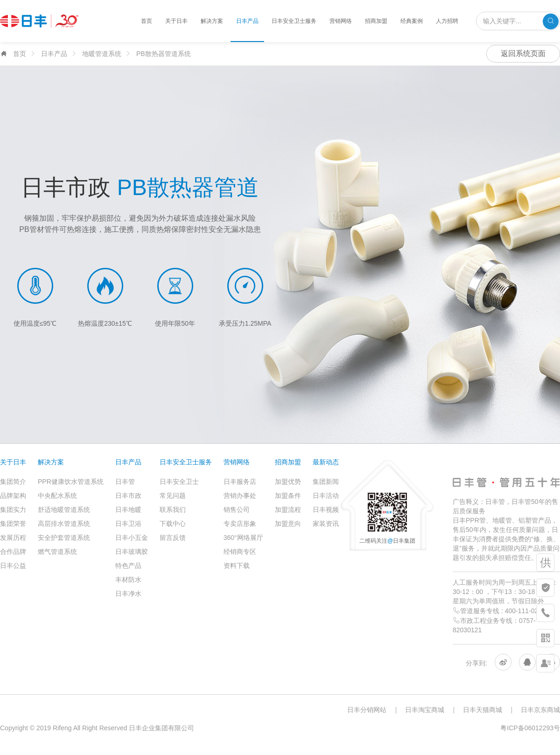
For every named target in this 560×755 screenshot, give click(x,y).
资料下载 (237, 566)
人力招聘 (447, 21)
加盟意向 (288, 524)
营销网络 (341, 21)
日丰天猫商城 (483, 710)
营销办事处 (240, 496)
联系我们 (173, 510)
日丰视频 (326, 510)
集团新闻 (326, 482)
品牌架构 (13, 496)
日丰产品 (247, 21)
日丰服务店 (240, 482)
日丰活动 (326, 496)
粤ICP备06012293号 (530, 728)
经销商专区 (240, 552)
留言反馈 (173, 538)
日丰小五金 (132, 538)
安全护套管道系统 (64, 538)
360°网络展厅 (243, 538)
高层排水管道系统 (64, 524)
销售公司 (237, 510)
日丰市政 (128, 496)
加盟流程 (288, 510)
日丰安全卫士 (179, 482)
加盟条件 (288, 496)
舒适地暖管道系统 (64, 510)
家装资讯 (326, 524)
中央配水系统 (57, 496)
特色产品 (128, 566)
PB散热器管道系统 (164, 54)
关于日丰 (176, 21)
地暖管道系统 (102, 54)
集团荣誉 (13, 524)
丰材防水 (128, 580)
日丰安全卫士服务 (294, 21)
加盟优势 (288, 482)
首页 (147, 21)
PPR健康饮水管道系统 (71, 482)
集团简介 (13, 482)
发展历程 (13, 538)
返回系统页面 (523, 53)
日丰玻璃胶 (132, 552)
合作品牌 (13, 552)
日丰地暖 (128, 510)
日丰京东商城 (540, 710)
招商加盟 (376, 21)
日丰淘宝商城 (425, 710)
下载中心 (173, 524)
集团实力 (13, 510)
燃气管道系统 (57, 552)
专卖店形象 (240, 524)
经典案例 (412, 21)
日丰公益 (13, 566)
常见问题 (173, 496)
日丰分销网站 (367, 710)
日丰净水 (128, 594)
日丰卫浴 (128, 524)
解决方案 (212, 21)
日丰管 (125, 482)
